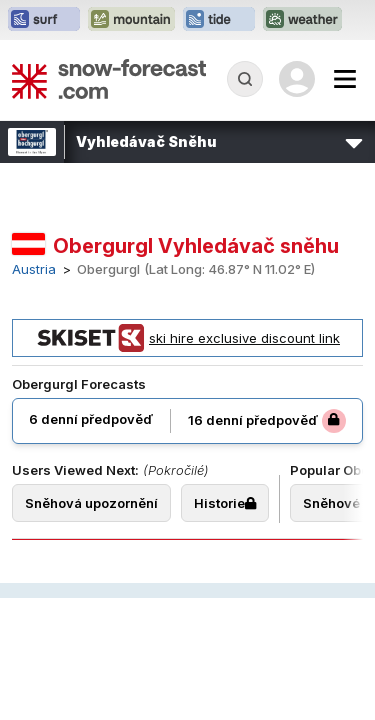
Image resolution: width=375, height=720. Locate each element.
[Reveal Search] (245, 79)
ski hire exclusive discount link (187, 338)
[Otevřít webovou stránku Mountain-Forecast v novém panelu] (131, 20)
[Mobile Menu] (345, 79)
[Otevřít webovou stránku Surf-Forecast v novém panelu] (44, 20)
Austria (34, 269)
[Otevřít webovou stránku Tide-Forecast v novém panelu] (219, 20)
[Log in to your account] (297, 79)
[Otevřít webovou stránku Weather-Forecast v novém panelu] (302, 20)
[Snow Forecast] (109, 79)
